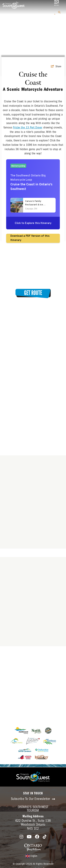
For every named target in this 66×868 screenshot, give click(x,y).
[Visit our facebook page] (37, 837)
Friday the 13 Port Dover (28, 127)
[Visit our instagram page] (21, 837)
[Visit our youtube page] (29, 837)
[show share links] (56, 66)
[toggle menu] (57, 3)
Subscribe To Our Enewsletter (33, 799)
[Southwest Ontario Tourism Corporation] (14, 5)
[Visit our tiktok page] (45, 837)
